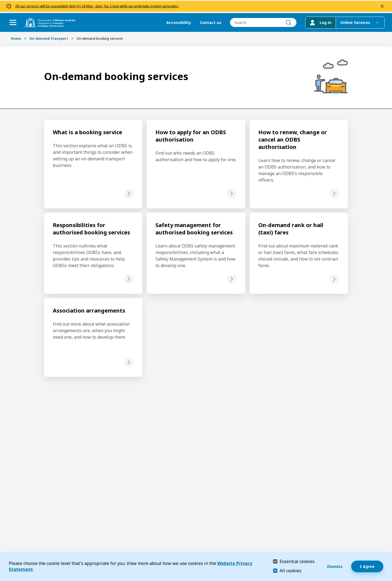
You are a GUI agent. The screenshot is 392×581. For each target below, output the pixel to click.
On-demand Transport (49, 39)
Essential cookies (297, 561)
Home (16, 39)
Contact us (207, 22)
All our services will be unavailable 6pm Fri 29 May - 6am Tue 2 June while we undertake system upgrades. (97, 6)
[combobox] (260, 22)
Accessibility (175, 22)
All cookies (290, 571)
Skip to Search (1, 1)
